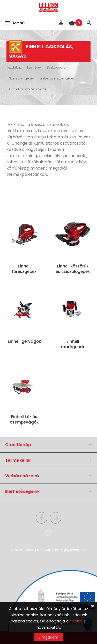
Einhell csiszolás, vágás (28, 89)
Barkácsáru (56, 67)
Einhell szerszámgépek (57, 78)
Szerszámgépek (22, 78)
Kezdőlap (14, 67)
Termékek (34, 67)
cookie (76, 621)
